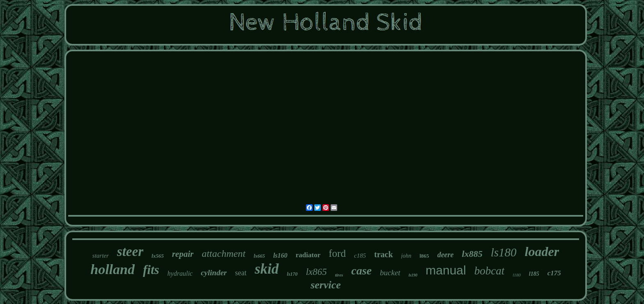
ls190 (413, 275)
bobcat (490, 271)
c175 (554, 273)
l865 (424, 256)
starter (101, 256)
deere (446, 255)
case (361, 271)
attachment (224, 254)
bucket (390, 273)
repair (183, 254)
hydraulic (180, 273)
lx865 (316, 272)
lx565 (158, 256)
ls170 (292, 274)
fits (151, 270)
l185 (534, 274)
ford (337, 253)
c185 (360, 256)
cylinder (214, 273)
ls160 (280, 255)
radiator (308, 255)
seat (241, 273)
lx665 (259, 256)
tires (339, 275)
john (406, 256)
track (384, 254)
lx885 (472, 254)
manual (446, 270)
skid (267, 269)
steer (130, 251)
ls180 (504, 252)
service (326, 285)
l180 (517, 275)
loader (542, 251)
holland (113, 269)
